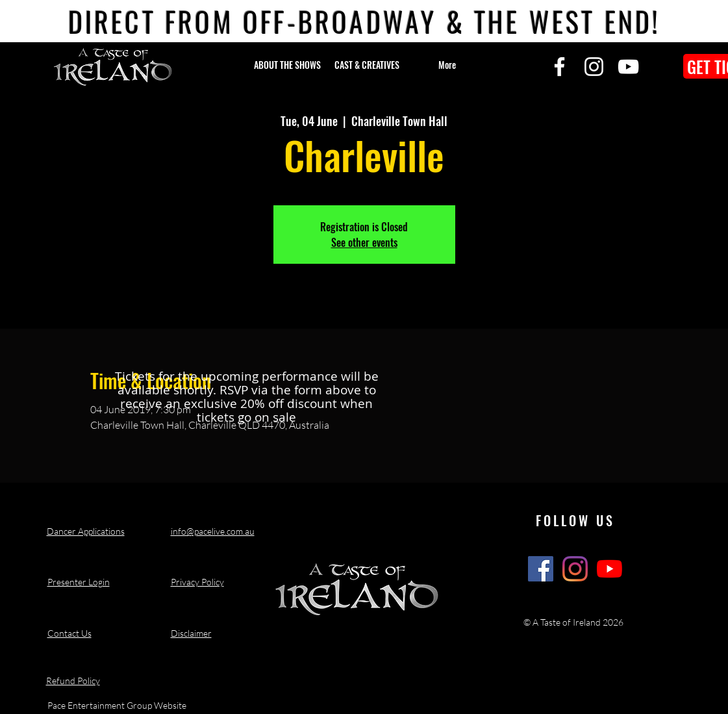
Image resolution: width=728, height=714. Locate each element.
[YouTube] (628, 67)
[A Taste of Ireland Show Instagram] (575, 569)
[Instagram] (594, 67)
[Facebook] (559, 67)
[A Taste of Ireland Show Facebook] (541, 569)
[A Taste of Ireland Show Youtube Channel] (609, 569)
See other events (364, 242)
